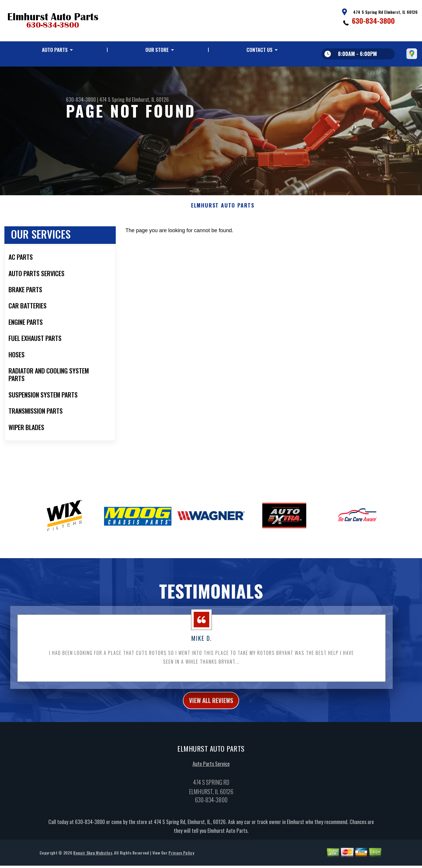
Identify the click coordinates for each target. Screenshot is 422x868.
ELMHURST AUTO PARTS (223, 209)
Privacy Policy (181, 858)
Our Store (157, 50)
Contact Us (260, 50)
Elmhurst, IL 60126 (150, 99)
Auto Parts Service (211, 770)
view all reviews (211, 705)
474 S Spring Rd (115, 99)
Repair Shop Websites (93, 858)
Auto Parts (55, 50)
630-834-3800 (373, 21)
